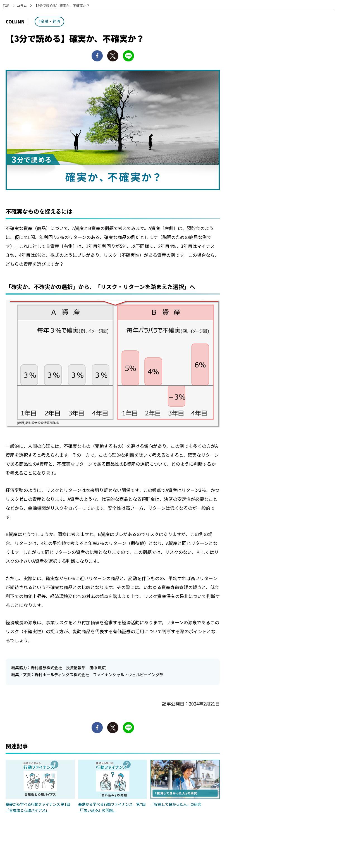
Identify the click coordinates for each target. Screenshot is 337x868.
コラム (22, 5)
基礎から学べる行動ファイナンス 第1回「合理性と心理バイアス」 (38, 807)
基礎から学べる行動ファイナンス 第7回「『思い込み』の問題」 (112, 807)
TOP (6, 5)
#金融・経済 (49, 21)
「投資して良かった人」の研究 (176, 804)
